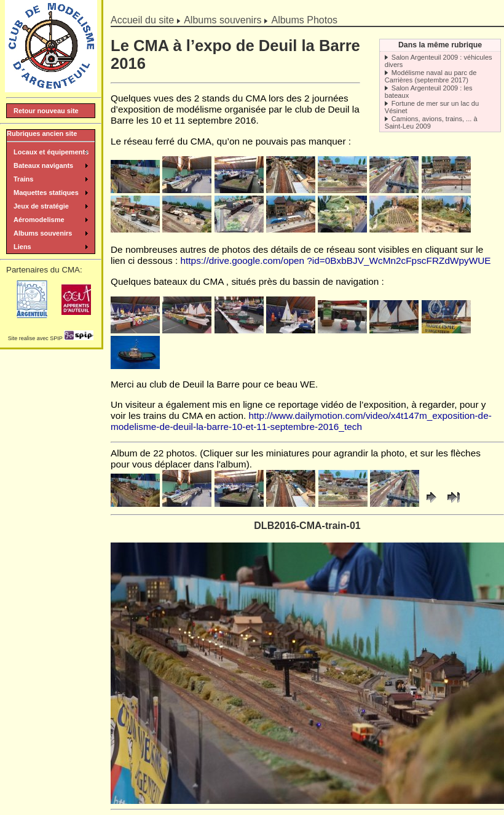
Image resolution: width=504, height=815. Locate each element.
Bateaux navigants (43, 165)
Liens (22, 247)
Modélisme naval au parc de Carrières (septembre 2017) (431, 76)
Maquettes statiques (46, 193)
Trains (23, 179)
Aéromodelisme (39, 220)
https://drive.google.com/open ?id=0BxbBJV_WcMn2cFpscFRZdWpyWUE (336, 260)
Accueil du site (142, 20)
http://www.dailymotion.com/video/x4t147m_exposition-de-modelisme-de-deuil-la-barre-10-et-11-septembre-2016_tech (301, 421)
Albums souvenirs (222, 20)
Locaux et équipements (51, 152)
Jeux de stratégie (41, 206)
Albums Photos (304, 20)
